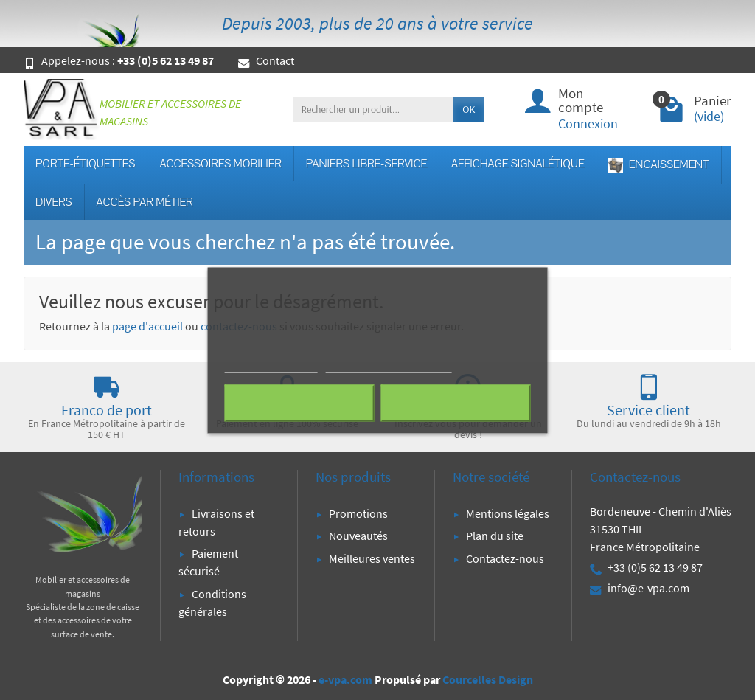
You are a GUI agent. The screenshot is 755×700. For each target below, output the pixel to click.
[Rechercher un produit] (373, 109)
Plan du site (495, 536)
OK (469, 109)
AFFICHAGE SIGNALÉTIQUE (518, 164)
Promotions (358, 513)
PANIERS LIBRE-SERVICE (366, 164)
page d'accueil (147, 326)
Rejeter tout (300, 403)
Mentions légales (508, 513)
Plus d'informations (271, 365)
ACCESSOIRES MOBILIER (220, 164)
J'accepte (455, 403)
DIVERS (54, 202)
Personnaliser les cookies (389, 365)
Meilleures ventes (372, 558)
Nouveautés (358, 536)
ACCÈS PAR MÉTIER (145, 202)
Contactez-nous (505, 558)
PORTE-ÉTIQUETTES (85, 164)
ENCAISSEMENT (658, 165)
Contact (266, 60)
